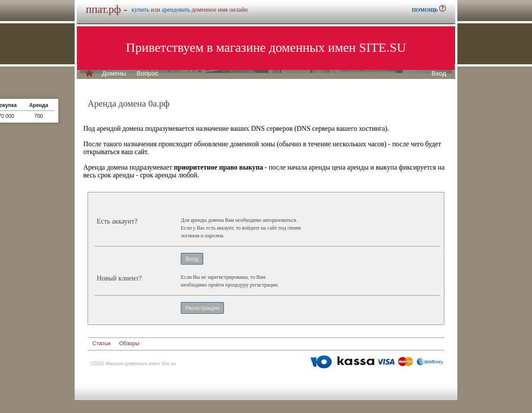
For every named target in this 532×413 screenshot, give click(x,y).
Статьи (101, 343)
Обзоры (129, 343)
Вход (439, 73)
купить (140, 10)
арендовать (176, 10)
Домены (114, 73)
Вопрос (147, 73)
